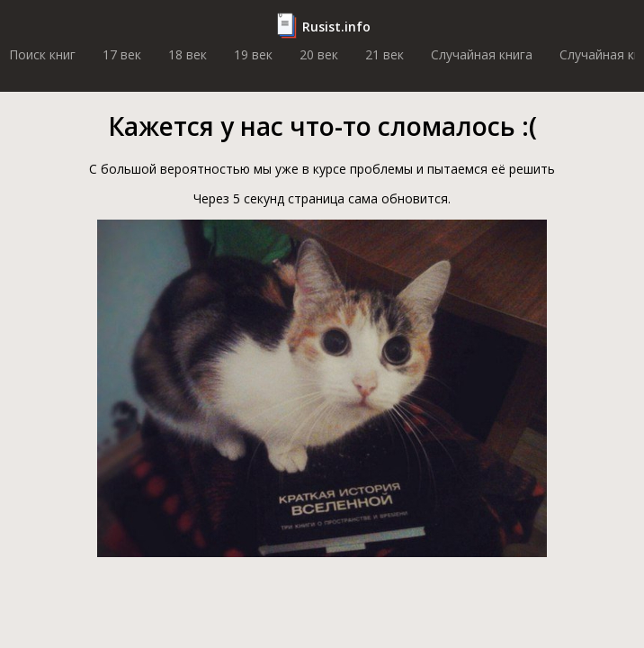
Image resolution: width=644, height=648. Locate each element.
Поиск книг (42, 54)
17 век (122, 54)
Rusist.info (336, 27)
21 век (385, 54)
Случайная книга (482, 54)
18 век (188, 54)
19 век (253, 54)
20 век (319, 54)
